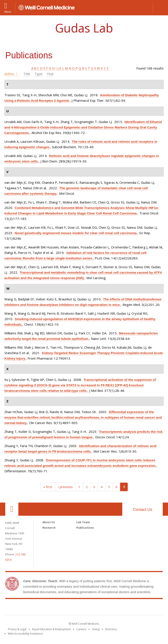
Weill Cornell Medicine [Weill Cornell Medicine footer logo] (84, 608)
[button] (160, 8)
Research (49, 528)
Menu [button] (8, 12)
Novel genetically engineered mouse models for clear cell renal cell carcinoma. (76, 233)
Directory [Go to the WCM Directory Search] (111, 629)
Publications (85, 528)
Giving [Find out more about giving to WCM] (96, 629)
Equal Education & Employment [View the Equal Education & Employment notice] (51, 629)
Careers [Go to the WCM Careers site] (81, 629)
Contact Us (143, 510)
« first (48, 487)
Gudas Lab (84, 28)
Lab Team (83, 522)
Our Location (12, 509)
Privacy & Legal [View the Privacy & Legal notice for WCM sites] (17, 629)
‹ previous (65, 487)
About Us (49, 522)
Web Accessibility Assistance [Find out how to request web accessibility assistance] (25, 634)
